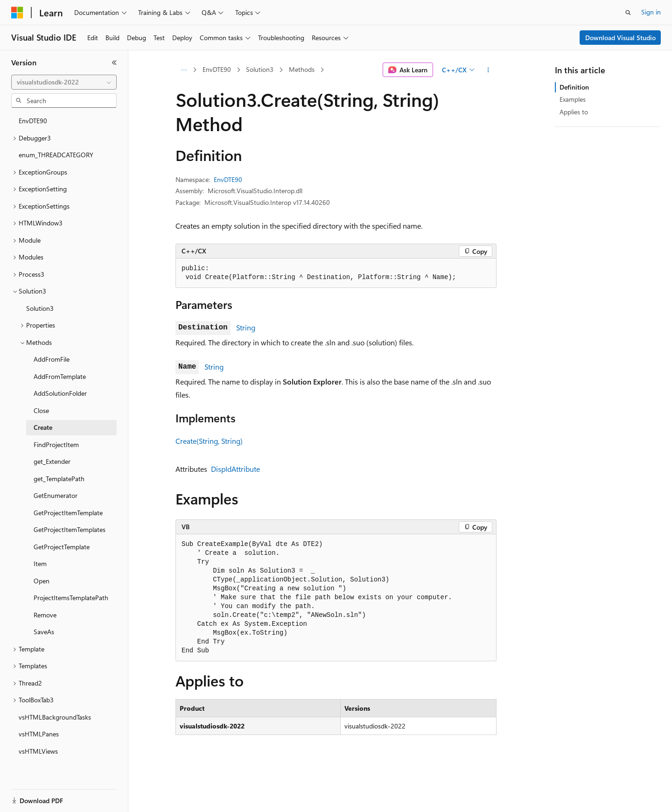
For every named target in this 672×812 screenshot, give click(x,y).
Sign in (651, 12)
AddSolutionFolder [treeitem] (60, 391)
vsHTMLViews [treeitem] (38, 749)
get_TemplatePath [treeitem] (59, 477)
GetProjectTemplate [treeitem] (62, 545)
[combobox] (64, 82)
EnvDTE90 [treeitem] (33, 119)
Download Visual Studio (620, 38)
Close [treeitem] (41, 409)
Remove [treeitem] (45, 613)
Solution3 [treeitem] (40, 306)
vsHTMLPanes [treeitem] (39, 732)
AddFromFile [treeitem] (52, 357)
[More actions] (488, 70)
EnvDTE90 (217, 69)
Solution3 (260, 69)
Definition (574, 87)
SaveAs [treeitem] (44, 630)
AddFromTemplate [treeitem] (60, 374)
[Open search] (628, 13)
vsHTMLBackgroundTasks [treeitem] (55, 715)
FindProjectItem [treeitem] (56, 443)
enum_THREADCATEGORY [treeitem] (56, 153)
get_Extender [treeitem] (52, 459)
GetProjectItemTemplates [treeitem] (70, 528)
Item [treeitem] (40, 562)
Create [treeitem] (43, 425)
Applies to (574, 112)
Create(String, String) (209, 441)
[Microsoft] (17, 13)
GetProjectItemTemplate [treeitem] (68, 511)
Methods (302, 69)
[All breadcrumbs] (184, 70)
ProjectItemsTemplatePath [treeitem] (71, 596)
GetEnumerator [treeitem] (56, 493)
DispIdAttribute (235, 469)
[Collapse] (114, 63)
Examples (573, 99)
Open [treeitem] (42, 579)
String (246, 327)
